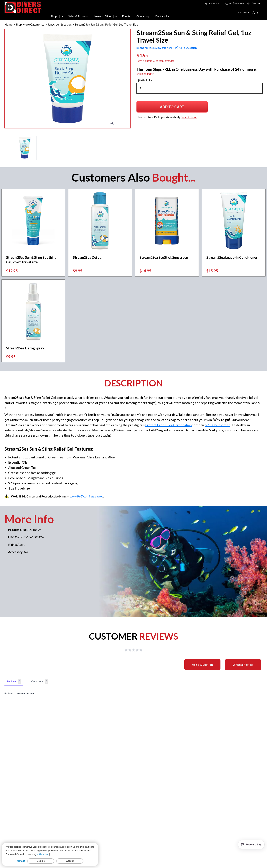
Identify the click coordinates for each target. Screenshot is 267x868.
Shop (54, 16)
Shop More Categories (30, 24)
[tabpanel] (133, 694)
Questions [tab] (39, 681)
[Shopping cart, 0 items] (260, 13)
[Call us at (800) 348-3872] (235, 3)
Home (8, 24)
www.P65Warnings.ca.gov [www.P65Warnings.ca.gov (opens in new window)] (86, 496)
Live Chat (254, 3)
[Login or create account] (254, 13)
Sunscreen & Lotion (60, 24)
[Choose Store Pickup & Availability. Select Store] (244, 13)
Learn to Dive (102, 16)
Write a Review (243, 665)
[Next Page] (128, 148)
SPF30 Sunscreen (218, 425)
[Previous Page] (7, 148)
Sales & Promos (78, 16)
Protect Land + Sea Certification (168, 425)
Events (126, 16)
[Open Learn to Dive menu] (116, 16)
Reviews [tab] (14, 681)
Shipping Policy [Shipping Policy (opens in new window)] (145, 74)
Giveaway (143, 16)
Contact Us (162, 16)
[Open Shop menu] (62, 16)
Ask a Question (202, 665)
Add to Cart (172, 108)
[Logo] (23, 11)
